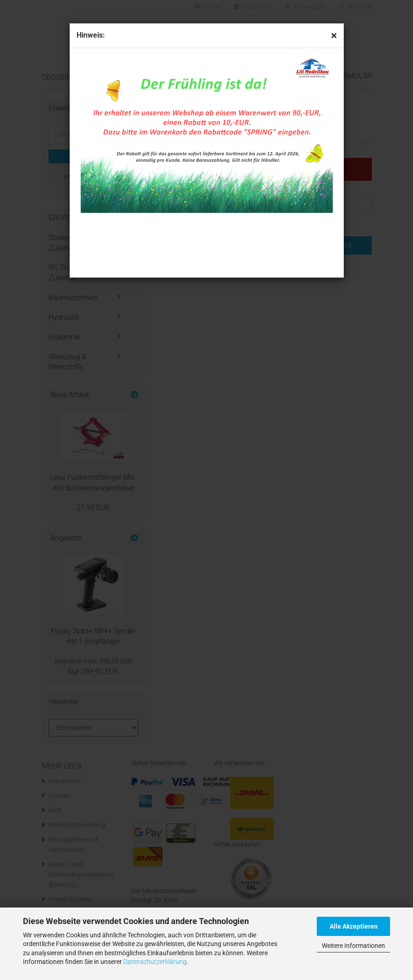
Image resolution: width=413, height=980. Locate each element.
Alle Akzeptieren (354, 926)
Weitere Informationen (353, 946)
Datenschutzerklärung (155, 962)
